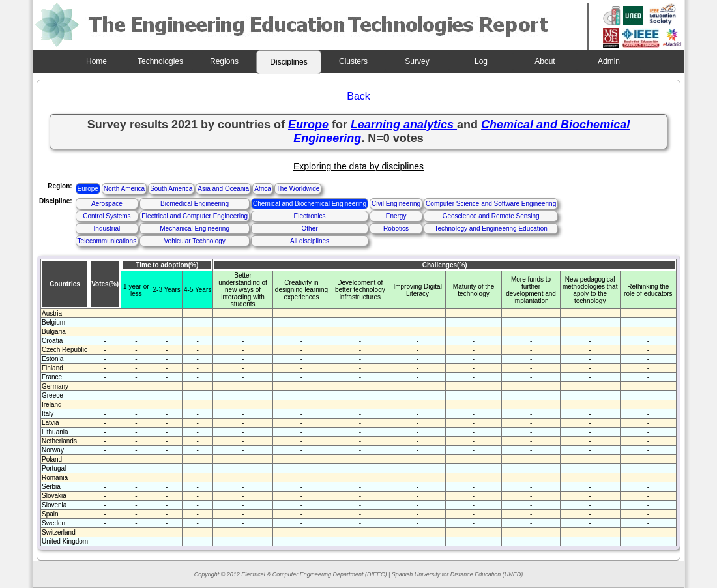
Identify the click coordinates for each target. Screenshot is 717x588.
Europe (88, 189)
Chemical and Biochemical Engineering (310, 204)
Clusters (353, 61)
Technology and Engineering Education (490, 228)
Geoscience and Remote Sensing (491, 216)
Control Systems (107, 216)
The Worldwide (298, 189)
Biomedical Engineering (195, 204)
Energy (396, 216)
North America (124, 189)
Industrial (107, 228)
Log (481, 61)
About (545, 61)
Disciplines (288, 62)
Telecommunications (107, 241)
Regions (224, 61)
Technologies (160, 61)
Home (96, 61)
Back (358, 96)
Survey (417, 61)
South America (171, 189)
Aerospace (107, 204)
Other (310, 228)
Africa (263, 189)
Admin (609, 61)
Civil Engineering (396, 204)
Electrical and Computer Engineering (195, 216)
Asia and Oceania (223, 189)
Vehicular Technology (194, 241)
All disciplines (310, 241)
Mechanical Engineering (195, 228)
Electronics (310, 216)
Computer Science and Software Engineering (491, 204)
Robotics (396, 228)
